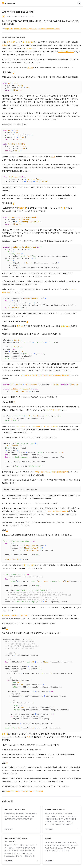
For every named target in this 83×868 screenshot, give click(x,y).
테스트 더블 (22, 208)
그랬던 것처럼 (20, 426)
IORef (29, 737)
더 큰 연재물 (11, 42)
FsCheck (21, 326)
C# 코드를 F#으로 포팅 (66, 52)
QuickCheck (66, 326)
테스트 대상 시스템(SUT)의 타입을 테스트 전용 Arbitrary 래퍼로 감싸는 (46, 375)
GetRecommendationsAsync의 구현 (15, 616)
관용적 (53, 157)
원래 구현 (5, 734)
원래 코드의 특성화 (29, 565)
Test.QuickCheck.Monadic (58, 511)
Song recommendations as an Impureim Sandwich (24, 791)
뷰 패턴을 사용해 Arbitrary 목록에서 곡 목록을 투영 (51, 472)
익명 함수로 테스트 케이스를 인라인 (45, 426)
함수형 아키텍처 (28, 42)
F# (23, 48)
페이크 (63, 208)
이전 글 (4, 45)
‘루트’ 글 (30, 68)
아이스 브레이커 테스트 (54, 410)
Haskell (30, 48)
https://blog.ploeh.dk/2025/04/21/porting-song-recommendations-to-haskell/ (33, 29)
